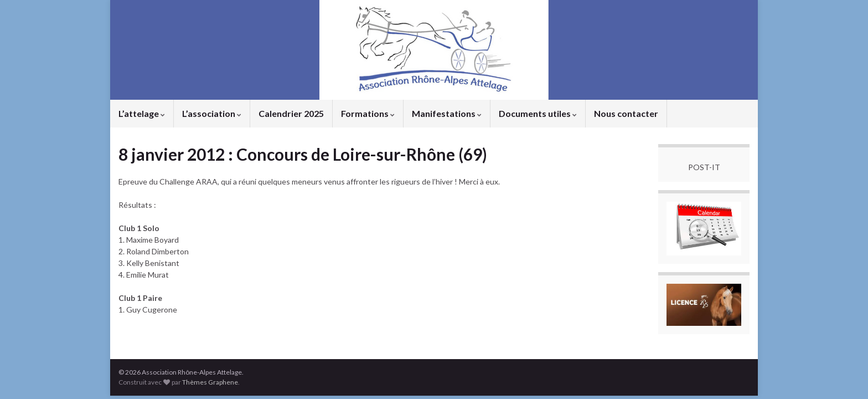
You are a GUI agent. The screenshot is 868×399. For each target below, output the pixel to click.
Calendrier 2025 (291, 113)
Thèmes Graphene (210, 382)
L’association (212, 113)
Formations (368, 113)
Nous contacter (626, 113)
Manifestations (447, 113)
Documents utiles (538, 113)
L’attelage (142, 113)
